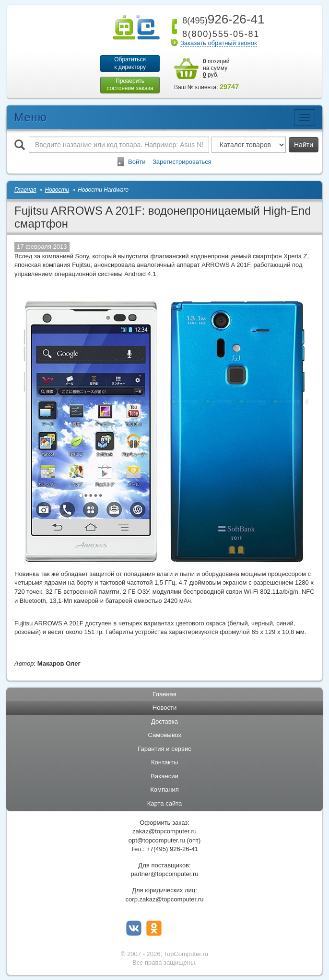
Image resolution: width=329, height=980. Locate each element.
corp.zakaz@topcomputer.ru (165, 899)
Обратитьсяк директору (130, 63)
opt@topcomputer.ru (157, 840)
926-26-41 (222, 19)
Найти (304, 145)
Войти (137, 162)
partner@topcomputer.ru (164, 874)
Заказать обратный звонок (219, 43)
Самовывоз (165, 735)
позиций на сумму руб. (216, 68)
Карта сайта (164, 804)
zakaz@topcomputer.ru (164, 832)
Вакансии (164, 777)
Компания (164, 790)
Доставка (164, 721)
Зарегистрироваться (182, 162)
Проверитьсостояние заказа (130, 85)
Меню (30, 117)
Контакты (164, 763)
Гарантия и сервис (164, 749)
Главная (164, 694)
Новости (164, 708)
